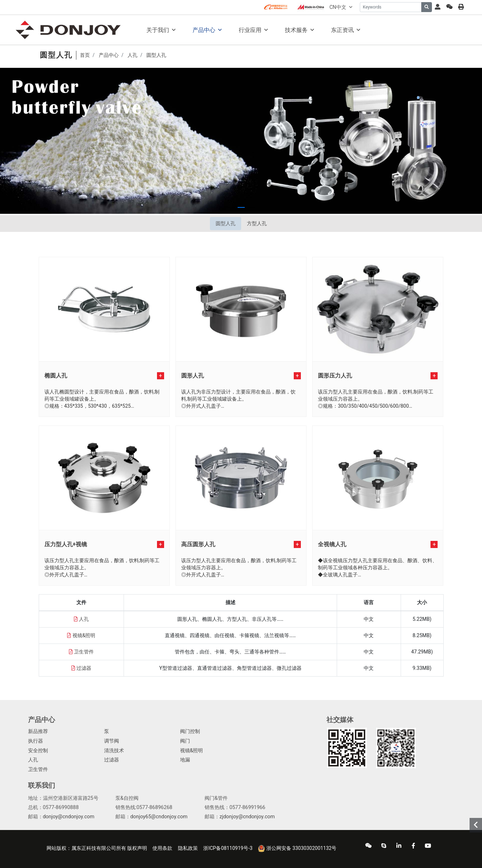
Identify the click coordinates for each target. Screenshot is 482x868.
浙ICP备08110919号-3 (228, 848)
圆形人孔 (193, 376)
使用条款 (162, 848)
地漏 (185, 760)
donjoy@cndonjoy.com (69, 817)
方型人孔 (257, 223)
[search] (427, 7)
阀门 (185, 741)
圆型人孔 (226, 223)
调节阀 (112, 741)
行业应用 (250, 30)
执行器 (36, 741)
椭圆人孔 (56, 376)
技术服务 (296, 30)
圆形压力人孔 (335, 376)
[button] (231, 207)
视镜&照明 (84, 635)
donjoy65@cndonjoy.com (159, 817)
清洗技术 (114, 751)
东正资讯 (342, 30)
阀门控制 (190, 731)
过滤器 (84, 668)
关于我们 (158, 30)
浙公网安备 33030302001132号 (297, 848)
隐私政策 (188, 848)
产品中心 (204, 30)
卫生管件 (84, 652)
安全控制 (38, 751)
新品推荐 (38, 731)
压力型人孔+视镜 (66, 544)
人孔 (84, 619)
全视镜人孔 (332, 544)
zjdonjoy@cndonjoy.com (247, 817)
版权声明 (137, 848)
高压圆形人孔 (198, 544)
